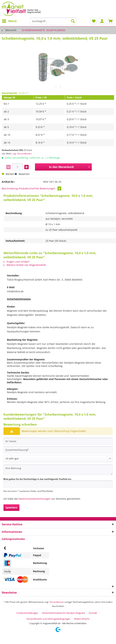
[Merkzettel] (93, 21)
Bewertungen (51, 188)
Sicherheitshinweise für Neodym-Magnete (63, 613)
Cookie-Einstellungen (27, 613)
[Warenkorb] (110, 21)
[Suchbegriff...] (53, 21)
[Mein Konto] (102, 21)
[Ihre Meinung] (58, 470)
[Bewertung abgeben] (58, 459)
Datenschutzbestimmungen (35, 499)
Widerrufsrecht (82, 619)
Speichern (11, 508)
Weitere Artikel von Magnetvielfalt (25, 265)
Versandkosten (57, 602)
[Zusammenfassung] (58, 450)
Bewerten (22, 174)
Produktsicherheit (29, 188)
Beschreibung (10, 188)
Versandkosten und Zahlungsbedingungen (48, 619)
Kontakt (93, 613)
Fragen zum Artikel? (16, 262)
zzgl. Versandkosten (22, 154)
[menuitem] (9, 21)
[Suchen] (73, 21)
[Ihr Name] (58, 441)
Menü (9, 21)
